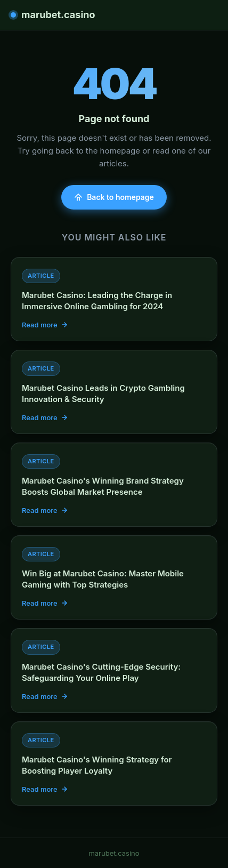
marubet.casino (53, 15)
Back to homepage (114, 197)
